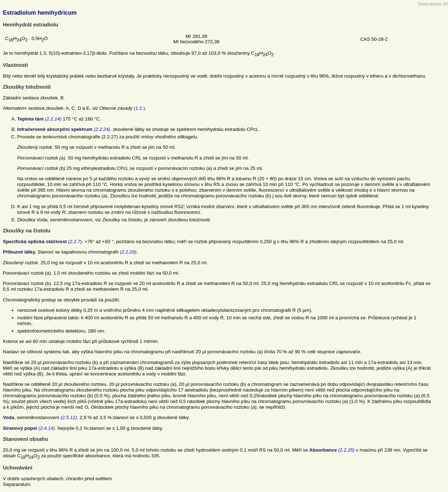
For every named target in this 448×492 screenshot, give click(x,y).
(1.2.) (139, 108)
